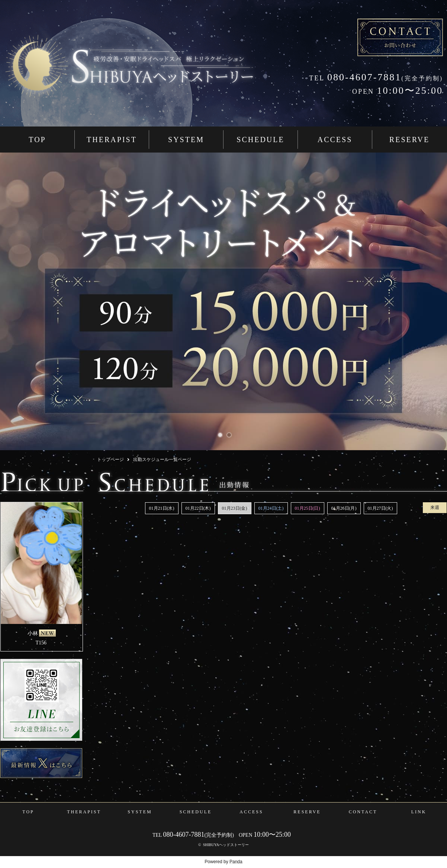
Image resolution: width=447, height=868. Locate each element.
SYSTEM (186, 140)
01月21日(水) (162, 508)
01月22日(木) (198, 508)
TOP (37, 140)
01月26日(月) (344, 508)
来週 (435, 507)
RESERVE (409, 140)
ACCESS (335, 140)
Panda (236, 862)
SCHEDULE (260, 140)
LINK (419, 812)
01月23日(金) (235, 508)
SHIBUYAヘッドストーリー (226, 845)
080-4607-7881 (355, 77)
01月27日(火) (380, 508)
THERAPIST (112, 140)
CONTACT (363, 812)
